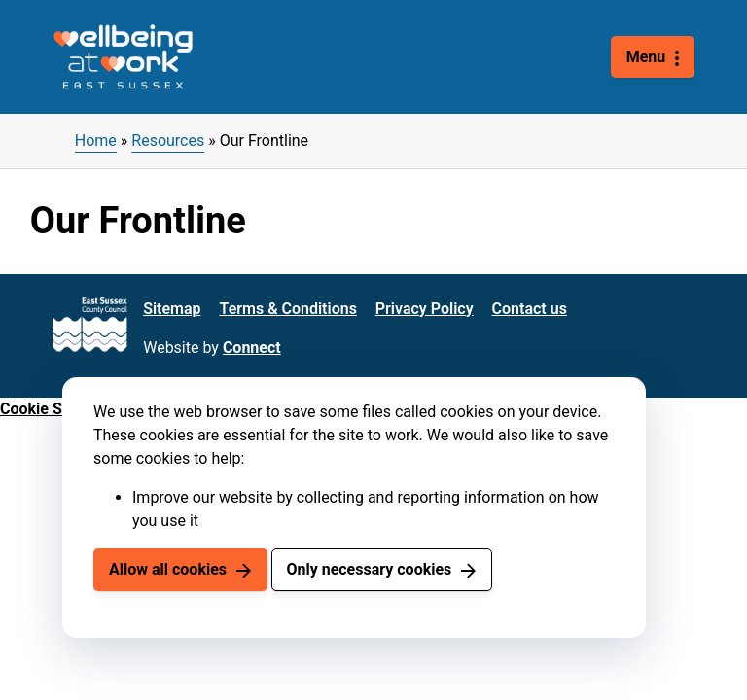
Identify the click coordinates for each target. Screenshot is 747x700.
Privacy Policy (425, 309)
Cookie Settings (55, 409)
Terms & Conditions (288, 309)
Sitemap (172, 309)
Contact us (530, 309)
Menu (646, 57)
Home (96, 140)
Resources (168, 140)
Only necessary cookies (369, 569)
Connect (252, 348)
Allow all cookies (168, 569)
